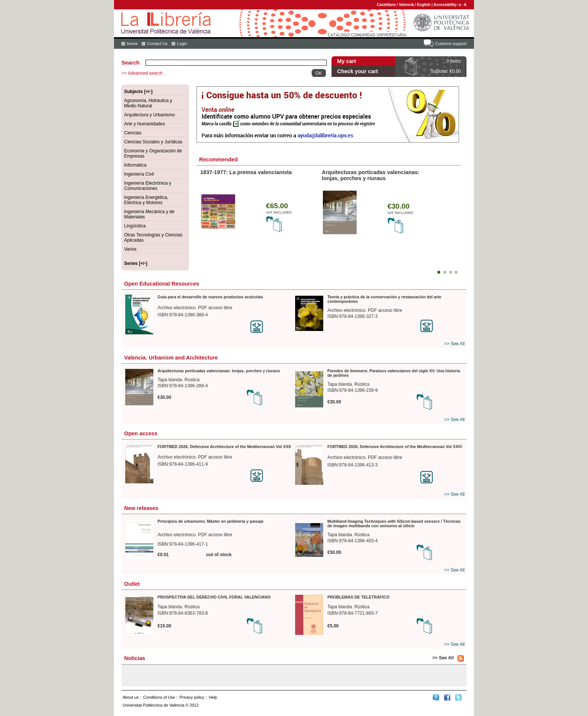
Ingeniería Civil (139, 174)
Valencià (406, 5)
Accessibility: (446, 5)
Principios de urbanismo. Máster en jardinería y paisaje (211, 521)
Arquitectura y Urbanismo (149, 115)
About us (131, 697)
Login (182, 44)
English (424, 5)
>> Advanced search (142, 73)
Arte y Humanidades (145, 124)
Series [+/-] (136, 263)
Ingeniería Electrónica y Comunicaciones (148, 186)
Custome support (451, 44)
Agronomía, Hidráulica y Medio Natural (148, 103)
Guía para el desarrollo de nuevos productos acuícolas (210, 297)
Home (132, 44)
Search (130, 63)
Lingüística (135, 226)
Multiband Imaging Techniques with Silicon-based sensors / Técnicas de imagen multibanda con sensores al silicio (394, 523)
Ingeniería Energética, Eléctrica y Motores (146, 200)
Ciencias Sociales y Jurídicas (153, 142)
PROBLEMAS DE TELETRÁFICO (358, 597)
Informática (135, 165)
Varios (130, 249)
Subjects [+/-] (138, 92)
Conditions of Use (159, 697)
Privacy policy (192, 697)
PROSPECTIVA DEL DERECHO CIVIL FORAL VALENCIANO (214, 597)
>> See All (454, 344)
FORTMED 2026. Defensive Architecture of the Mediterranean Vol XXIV (395, 447)
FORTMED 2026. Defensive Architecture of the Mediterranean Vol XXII (224, 447)
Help (213, 697)
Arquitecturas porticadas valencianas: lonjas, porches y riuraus (371, 175)
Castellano (386, 5)
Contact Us (157, 44)
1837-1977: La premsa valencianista (246, 172)
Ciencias (133, 133)
